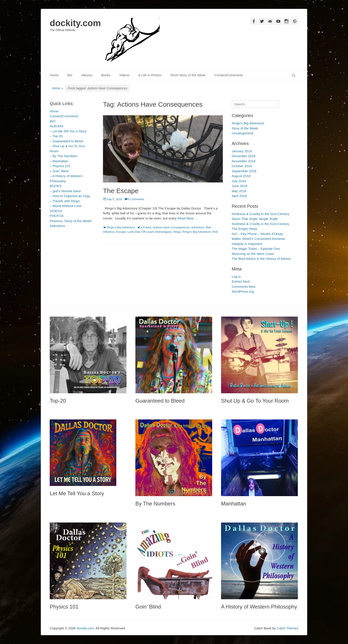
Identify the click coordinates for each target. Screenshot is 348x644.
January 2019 (242, 151)
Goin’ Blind (148, 607)
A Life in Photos (150, 75)
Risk (215, 232)
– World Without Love (66, 206)
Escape (121, 232)
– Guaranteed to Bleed (66, 141)
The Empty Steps (244, 229)
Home (54, 75)
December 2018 (244, 156)
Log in (236, 277)
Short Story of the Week (188, 75)
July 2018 (239, 181)
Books (106, 75)
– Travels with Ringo (65, 201)
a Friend (146, 227)
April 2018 (239, 196)
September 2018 (244, 171)
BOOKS (56, 186)
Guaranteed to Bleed (160, 401)
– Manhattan (59, 161)
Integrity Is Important (247, 244)
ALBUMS (57, 126)
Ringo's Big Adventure (121, 227)
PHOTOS (57, 216)
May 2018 (239, 191)
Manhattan (234, 504)
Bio (70, 75)
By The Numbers (155, 504)
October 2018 (242, 166)
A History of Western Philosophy (259, 607)
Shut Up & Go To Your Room (255, 401)
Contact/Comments (229, 75)
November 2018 (244, 161)
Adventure (198, 227)
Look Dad (134, 232)
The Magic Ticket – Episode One (256, 249)
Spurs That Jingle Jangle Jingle (255, 219)
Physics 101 (64, 607)
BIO (53, 121)
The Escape (121, 191)
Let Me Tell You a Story (77, 493)
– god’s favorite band (65, 191)
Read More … (188, 218)
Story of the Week (245, 128)
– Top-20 (56, 136)
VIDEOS (56, 211)
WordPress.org (243, 291)
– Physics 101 (60, 166)
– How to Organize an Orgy (70, 196)
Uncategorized (242, 133)
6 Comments (136, 199)
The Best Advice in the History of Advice (261, 259)
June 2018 (239, 186)
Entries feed (241, 281)
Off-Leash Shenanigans (157, 232)
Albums (87, 75)
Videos (124, 75)
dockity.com (75, 23)
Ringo (177, 232)
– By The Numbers (64, 156)
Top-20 (58, 401)
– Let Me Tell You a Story (68, 131)
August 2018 (241, 176)
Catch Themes (288, 628)
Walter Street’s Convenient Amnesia (258, 239)
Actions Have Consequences (171, 227)
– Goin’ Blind (59, 171)
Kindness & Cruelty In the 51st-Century (260, 214)
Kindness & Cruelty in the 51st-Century (260, 224)
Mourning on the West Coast (253, 254)
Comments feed (243, 287)
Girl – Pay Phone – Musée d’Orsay (257, 234)
